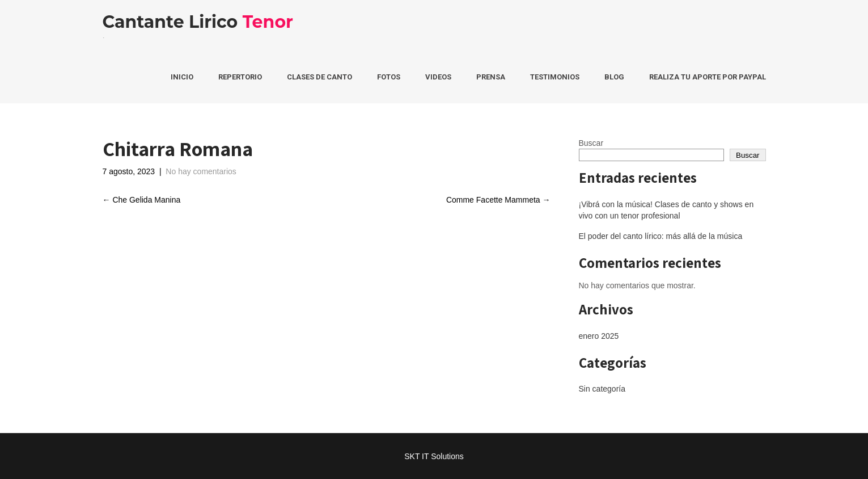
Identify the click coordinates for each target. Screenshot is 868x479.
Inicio (182, 77)
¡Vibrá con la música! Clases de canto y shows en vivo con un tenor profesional (666, 210)
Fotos (389, 77)
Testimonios (555, 77)
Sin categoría (602, 389)
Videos (438, 77)
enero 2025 (599, 336)
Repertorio (240, 77)
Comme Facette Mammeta (498, 200)
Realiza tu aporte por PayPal (708, 77)
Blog (614, 77)
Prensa (491, 77)
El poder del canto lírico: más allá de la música (661, 236)
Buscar (591, 143)
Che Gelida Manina (142, 200)
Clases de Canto (319, 77)
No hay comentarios (201, 171)
